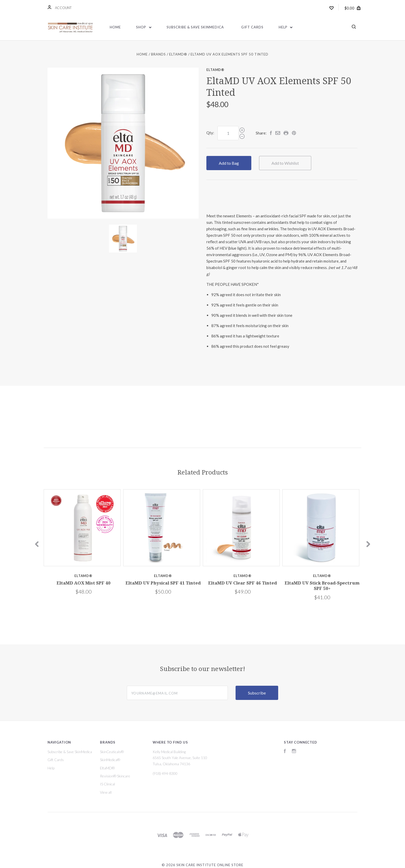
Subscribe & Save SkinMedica (195, 27)
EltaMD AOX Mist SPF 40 (84, 583)
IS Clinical (107, 784)
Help (286, 27)
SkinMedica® (110, 760)
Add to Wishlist (285, 163)
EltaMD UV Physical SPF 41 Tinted (163, 583)
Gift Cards (252, 27)
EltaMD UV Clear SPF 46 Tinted (243, 583)
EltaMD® (215, 70)
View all (106, 792)
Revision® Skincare (115, 776)
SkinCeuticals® (112, 752)
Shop (144, 27)
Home (115, 27)
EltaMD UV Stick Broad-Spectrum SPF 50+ (322, 586)
